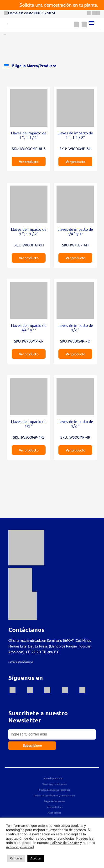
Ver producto (29, 162)
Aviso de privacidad (20, 847)
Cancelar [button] (16, 858)
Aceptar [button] (36, 858)
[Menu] (92, 23)
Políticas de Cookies (65, 843)
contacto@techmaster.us (21, 662)
